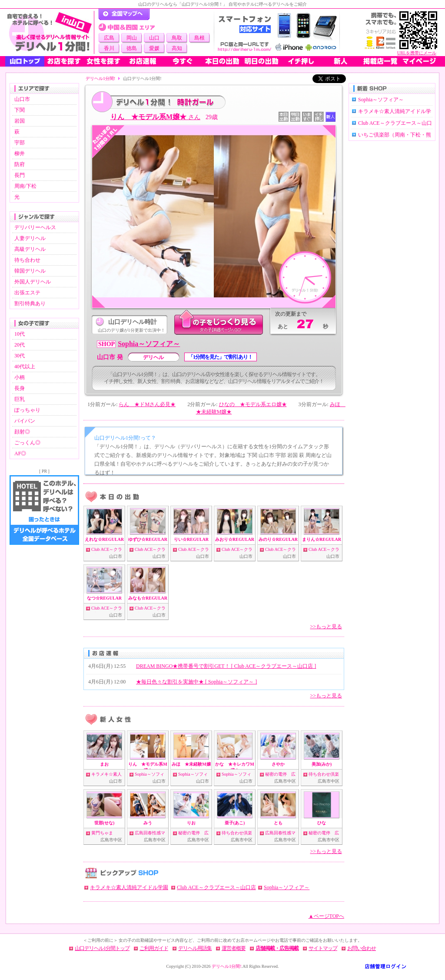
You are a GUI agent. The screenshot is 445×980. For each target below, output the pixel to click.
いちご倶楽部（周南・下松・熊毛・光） (395, 139)
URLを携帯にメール (417, 53)
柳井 (20, 153)
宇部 (20, 143)
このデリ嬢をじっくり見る (219, 323)
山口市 (22, 99)
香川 (109, 48)
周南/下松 (25, 186)
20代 (20, 345)
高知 (177, 48)
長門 (20, 175)
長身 (20, 388)
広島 (109, 38)
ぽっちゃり (27, 410)
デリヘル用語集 (195, 948)
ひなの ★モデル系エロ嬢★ (253, 404)
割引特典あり (30, 303)
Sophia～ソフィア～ (149, 344)
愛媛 (154, 48)
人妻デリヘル (30, 238)
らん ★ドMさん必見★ (147, 404)
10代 (20, 334)
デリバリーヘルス (35, 227)
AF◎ (20, 453)
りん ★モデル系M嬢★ (155, 117)
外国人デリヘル (33, 282)
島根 (199, 38)
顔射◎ (22, 432)
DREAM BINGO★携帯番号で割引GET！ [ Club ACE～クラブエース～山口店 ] (226, 666)
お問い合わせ (362, 948)
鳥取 (177, 38)
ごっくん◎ (27, 443)
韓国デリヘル (30, 271)
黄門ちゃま (102, 833)
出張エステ (27, 293)
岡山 (132, 38)
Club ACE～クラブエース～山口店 (216, 887)
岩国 (20, 121)
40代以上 (25, 367)
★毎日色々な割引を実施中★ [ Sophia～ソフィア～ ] (196, 682)
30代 (20, 356)
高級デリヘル (30, 249)
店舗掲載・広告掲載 (277, 948)
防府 (20, 164)
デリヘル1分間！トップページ (124, 14)
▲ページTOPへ (326, 916)
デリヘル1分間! (100, 78)
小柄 (20, 377)
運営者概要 (234, 948)
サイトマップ (323, 948)
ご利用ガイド (154, 948)
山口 (154, 38)
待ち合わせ (27, 260)
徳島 (132, 48)
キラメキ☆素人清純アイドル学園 (129, 887)
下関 (20, 110)
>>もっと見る (326, 627)
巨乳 (20, 399)
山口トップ (25, 61)
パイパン (25, 421)
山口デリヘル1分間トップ (102, 948)
